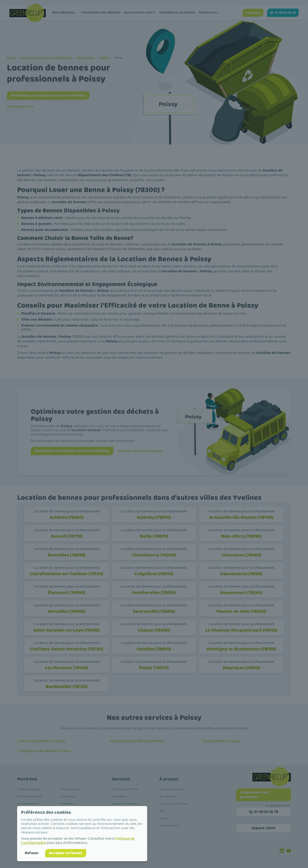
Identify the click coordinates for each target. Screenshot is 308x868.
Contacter (253, 13)
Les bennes (68, 796)
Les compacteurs (28, 804)
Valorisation (119, 796)
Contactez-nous (20, 107)
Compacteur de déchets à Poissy (44, 751)
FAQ (162, 811)
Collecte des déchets (125, 789)
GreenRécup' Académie (177, 12)
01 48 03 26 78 (283, 13)
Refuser (32, 853)
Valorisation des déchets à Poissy (137, 741)
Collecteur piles (70, 789)
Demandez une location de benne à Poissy (48, 95)
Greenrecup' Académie (174, 804)
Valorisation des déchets (101, 12)
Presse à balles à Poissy (221, 741)
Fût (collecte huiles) (30, 796)
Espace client (264, 828)
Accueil (11, 58)
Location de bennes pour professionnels (47, 58)
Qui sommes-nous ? (140, 12)
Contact (164, 818)
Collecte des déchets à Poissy (41, 741)
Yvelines (104, 58)
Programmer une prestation (255, 795)
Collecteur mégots (29, 789)
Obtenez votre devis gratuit (140, 451)
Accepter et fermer (66, 853)
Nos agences (167, 796)
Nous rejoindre (169, 825)
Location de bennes (124, 804)
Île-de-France (86, 58)
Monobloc (67, 804)
